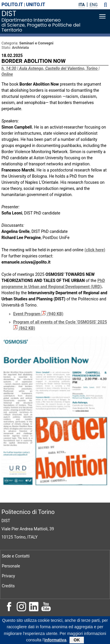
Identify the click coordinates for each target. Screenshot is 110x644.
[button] (105, 5)
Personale (11, 566)
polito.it (12, 5)
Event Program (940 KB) (38, 314)
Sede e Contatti (16, 556)
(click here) (95, 250)
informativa (55, 641)
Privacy (8, 576)
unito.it (36, 5)
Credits (8, 586)
